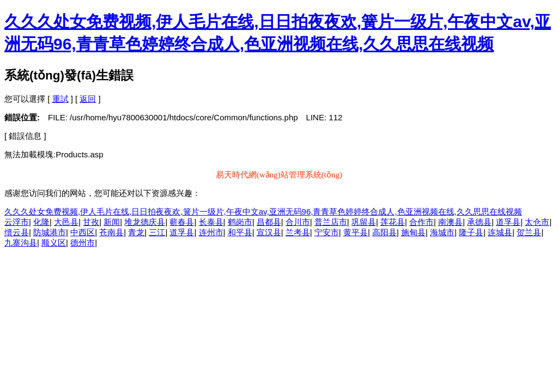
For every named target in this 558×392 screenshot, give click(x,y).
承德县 (479, 222)
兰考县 (298, 232)
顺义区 (54, 243)
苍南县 (111, 232)
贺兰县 (529, 232)
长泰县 (211, 222)
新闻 (112, 222)
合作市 (421, 222)
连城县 (500, 232)
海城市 (442, 232)
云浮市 (17, 222)
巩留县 (364, 222)
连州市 (211, 232)
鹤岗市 (240, 222)
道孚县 (508, 222)
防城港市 (50, 232)
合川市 (298, 222)
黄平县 (356, 232)
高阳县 (384, 232)
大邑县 (66, 222)
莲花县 (393, 222)
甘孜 (91, 222)
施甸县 (413, 232)
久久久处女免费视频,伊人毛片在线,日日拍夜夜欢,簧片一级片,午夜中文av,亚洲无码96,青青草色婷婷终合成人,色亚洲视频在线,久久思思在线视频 (263, 212)
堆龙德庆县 (145, 222)
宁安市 (327, 232)
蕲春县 (182, 222)
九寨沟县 (21, 243)
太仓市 (537, 222)
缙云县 (17, 232)
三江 (157, 232)
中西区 (83, 232)
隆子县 (471, 232)
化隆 (41, 222)
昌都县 (269, 222)
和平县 (240, 232)
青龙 (136, 232)
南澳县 (450, 222)
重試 (60, 99)
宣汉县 (269, 232)
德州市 (83, 243)
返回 (88, 99)
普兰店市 (331, 222)
